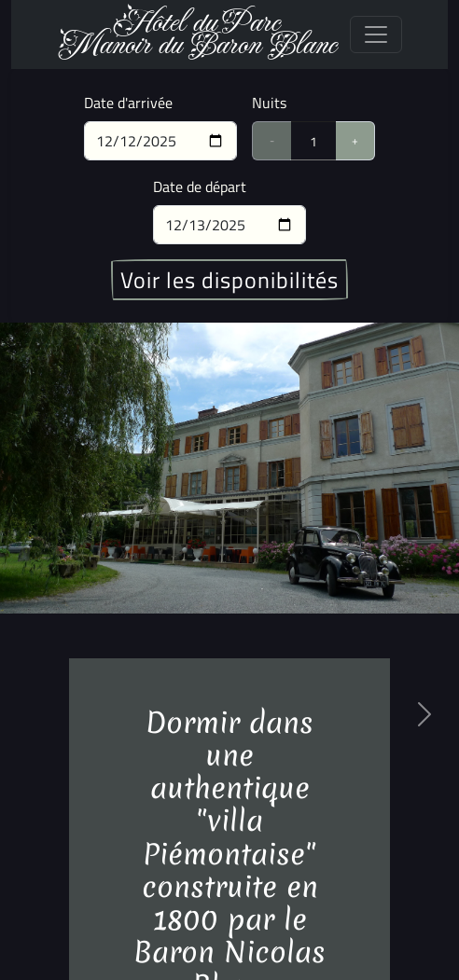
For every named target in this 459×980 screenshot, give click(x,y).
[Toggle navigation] (376, 35)
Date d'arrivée (128, 103)
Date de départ (200, 186)
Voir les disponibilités (229, 280)
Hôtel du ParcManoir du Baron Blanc (196, 35)
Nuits (269, 103)
